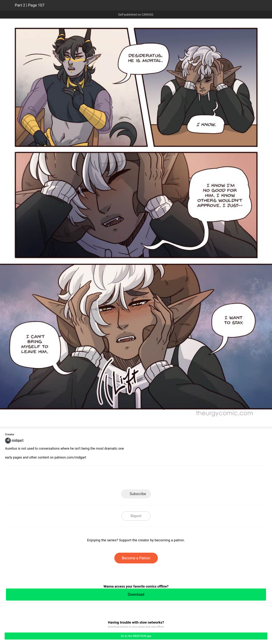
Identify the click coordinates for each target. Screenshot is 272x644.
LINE (103, 478)
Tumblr (153, 478)
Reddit (169, 478)
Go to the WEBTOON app (136, 636)
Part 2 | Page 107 (30, 5)
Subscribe (138, 494)
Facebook (119, 478)
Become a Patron (136, 558)
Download (136, 594)
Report (136, 516)
